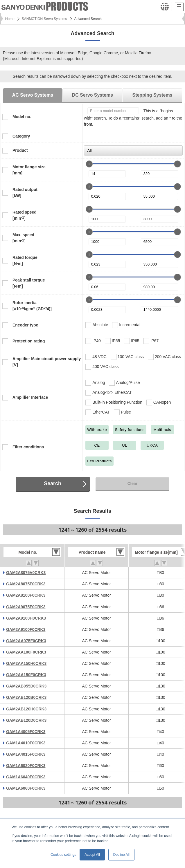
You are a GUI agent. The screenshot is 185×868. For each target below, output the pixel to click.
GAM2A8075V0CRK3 (26, 573)
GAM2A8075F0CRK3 (26, 584)
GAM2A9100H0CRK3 (26, 618)
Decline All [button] (121, 855)
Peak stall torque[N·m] (29, 283)
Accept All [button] (92, 855)
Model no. (22, 117)
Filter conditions (28, 447)
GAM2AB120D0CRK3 (26, 720)
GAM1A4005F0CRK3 (26, 732)
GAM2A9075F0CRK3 (26, 607)
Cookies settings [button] (63, 855)
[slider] (89, 164)
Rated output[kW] (25, 193)
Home (10, 19)
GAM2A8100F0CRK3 (26, 595)
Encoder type (25, 325)
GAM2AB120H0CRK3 (26, 709)
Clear (132, 483)
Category (21, 136)
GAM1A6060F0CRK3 (26, 788)
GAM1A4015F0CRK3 (26, 754)
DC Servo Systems (92, 95)
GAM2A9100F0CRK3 (26, 629)
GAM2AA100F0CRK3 (26, 652)
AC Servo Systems (33, 95)
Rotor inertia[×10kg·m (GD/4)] (32, 306)
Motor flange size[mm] (29, 170)
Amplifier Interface (30, 397)
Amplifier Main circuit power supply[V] (47, 362)
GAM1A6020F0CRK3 (26, 766)
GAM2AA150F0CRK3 (26, 675)
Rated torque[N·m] (25, 260)
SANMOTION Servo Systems (44, 19)
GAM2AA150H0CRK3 (26, 663)
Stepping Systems (152, 95)
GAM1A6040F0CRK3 (26, 777)
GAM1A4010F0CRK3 (26, 743)
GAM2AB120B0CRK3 (26, 697)
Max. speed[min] (23, 238)
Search (53, 483)
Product (20, 150)
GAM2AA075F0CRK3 (26, 641)
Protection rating (29, 341)
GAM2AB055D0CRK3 (26, 686)
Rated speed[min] (25, 215)
